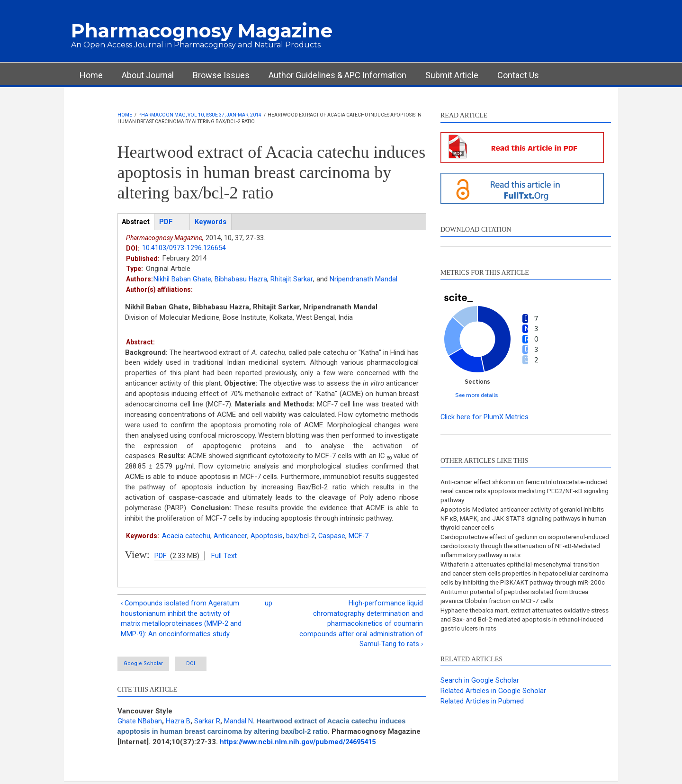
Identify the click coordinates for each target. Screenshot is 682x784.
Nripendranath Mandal (363, 279)
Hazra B (178, 723)
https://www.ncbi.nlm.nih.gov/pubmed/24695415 (301, 744)
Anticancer (230, 536)
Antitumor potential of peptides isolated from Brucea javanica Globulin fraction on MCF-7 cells (520, 609)
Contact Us (518, 75)
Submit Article (452, 75)
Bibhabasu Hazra (241, 279)
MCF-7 (359, 536)
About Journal (148, 75)
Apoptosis (266, 536)
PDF (161, 556)
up (269, 604)
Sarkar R (207, 723)
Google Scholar (144, 666)
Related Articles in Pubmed (482, 715)
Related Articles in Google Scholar (493, 704)
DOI (202, 666)
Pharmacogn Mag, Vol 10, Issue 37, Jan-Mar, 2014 (200, 115)
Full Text (224, 556)
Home (91, 75)
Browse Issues (221, 75)
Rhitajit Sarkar (292, 279)
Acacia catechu (186, 536)
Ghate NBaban (140, 723)
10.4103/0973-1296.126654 (184, 248)
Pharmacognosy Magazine (202, 31)
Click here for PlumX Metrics (485, 417)
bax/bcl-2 (300, 536)
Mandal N (238, 723)
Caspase (332, 536)
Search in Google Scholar (480, 694)
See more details (477, 395)
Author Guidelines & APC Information (337, 75)
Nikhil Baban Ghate (182, 279)
